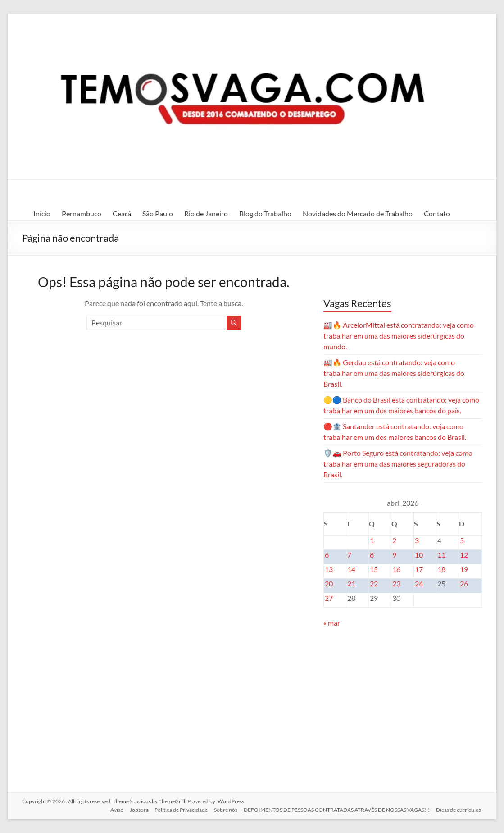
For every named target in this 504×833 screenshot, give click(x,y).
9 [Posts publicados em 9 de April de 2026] (394, 555)
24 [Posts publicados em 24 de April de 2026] (419, 584)
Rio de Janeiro (206, 213)
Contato (437, 213)
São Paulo (158, 213)
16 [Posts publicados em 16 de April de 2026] (396, 569)
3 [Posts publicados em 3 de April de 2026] (417, 540)
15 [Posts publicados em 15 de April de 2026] (374, 569)
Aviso (113, 809)
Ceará (122, 213)
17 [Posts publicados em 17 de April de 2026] (419, 569)
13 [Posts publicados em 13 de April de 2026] (329, 569)
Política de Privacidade (179, 809)
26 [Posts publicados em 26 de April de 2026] (464, 584)
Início (42, 213)
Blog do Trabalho (265, 213)
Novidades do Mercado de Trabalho (358, 213)
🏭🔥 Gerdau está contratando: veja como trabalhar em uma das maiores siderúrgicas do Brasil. (394, 373)
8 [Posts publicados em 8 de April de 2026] (372, 555)
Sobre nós (225, 809)
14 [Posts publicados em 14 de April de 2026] (351, 569)
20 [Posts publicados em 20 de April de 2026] (329, 584)
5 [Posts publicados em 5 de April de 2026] (462, 540)
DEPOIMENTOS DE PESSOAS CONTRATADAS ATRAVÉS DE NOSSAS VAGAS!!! (337, 809)
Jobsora (136, 809)
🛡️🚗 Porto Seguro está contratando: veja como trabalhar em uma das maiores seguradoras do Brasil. (398, 464)
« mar (332, 623)
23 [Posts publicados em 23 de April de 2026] (396, 584)
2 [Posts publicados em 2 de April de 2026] (394, 540)
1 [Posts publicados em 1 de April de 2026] (372, 540)
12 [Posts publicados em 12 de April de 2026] (464, 555)
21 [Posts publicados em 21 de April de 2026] (351, 584)
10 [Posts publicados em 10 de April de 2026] (419, 555)
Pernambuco (82, 213)
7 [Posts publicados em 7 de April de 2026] (349, 555)
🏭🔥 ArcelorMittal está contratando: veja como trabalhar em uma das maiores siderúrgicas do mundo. (399, 336)
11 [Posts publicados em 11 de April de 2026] (441, 555)
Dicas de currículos (459, 809)
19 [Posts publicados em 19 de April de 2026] (464, 569)
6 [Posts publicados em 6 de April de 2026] (327, 555)
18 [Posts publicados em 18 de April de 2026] (441, 569)
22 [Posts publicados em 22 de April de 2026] (374, 584)
